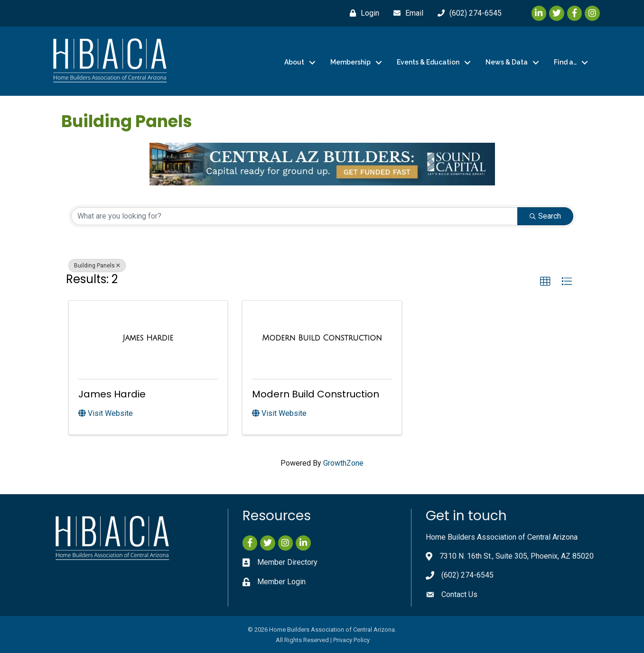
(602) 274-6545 (467, 575)
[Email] (406, 13)
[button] (545, 282)
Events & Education (428, 62)
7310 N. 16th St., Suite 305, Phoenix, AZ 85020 (517, 556)
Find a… (565, 62)
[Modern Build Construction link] (322, 338)
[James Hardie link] (148, 338)
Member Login (281, 582)
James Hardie (112, 394)
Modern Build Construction (316, 394)
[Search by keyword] (294, 216)
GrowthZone (343, 463)
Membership (350, 62)
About (294, 62)
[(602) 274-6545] (467, 13)
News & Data (507, 62)
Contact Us (459, 594)
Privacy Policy (351, 640)
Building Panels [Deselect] (97, 266)
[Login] (362, 13)
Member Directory (287, 562)
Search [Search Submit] (545, 216)
